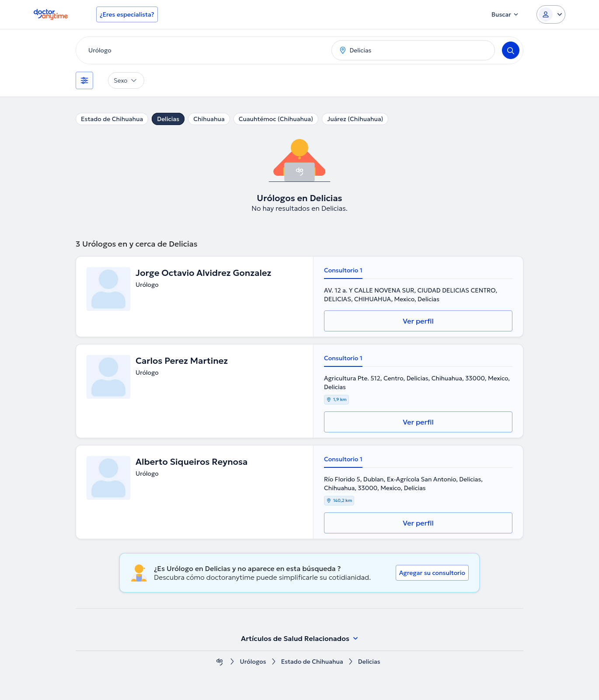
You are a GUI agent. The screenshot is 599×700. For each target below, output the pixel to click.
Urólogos (253, 662)
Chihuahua (209, 119)
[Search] (511, 50)
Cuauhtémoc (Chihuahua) (276, 119)
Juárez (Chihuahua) (355, 119)
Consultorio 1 (343, 270)
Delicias (168, 119)
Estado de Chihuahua (112, 119)
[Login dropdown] (551, 14)
